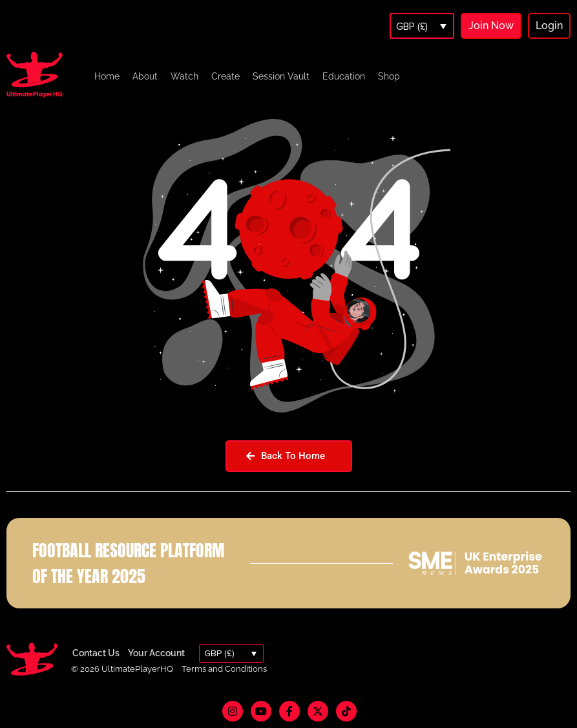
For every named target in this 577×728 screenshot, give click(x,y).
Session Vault (281, 76)
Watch (184, 76)
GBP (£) (412, 27)
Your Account (156, 653)
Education (344, 76)
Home (107, 76)
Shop (389, 76)
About (145, 76)
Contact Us (96, 653)
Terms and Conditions (224, 669)
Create (226, 76)
